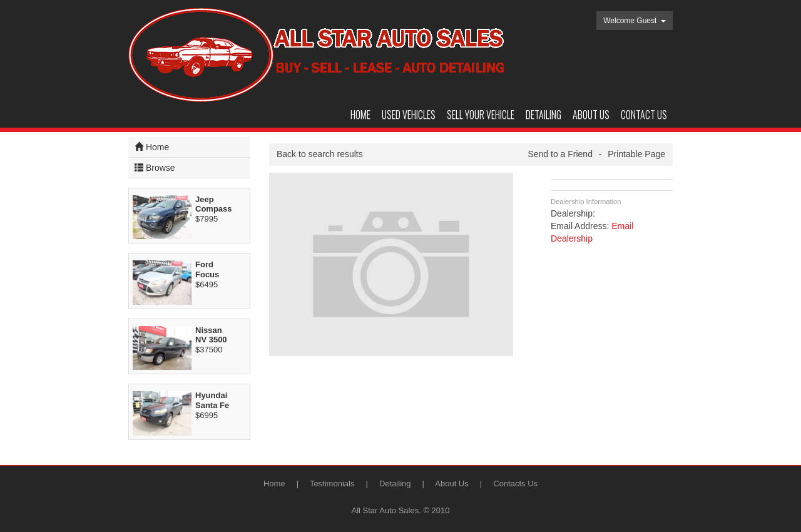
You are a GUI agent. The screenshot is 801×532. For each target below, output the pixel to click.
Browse (155, 167)
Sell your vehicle (481, 115)
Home (360, 115)
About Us (452, 483)
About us (591, 115)
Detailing (395, 483)
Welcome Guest (635, 21)
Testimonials (332, 483)
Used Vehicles (409, 115)
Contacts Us (515, 483)
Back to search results (320, 154)
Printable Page (636, 154)
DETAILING (543, 115)
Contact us (644, 115)
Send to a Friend (560, 154)
